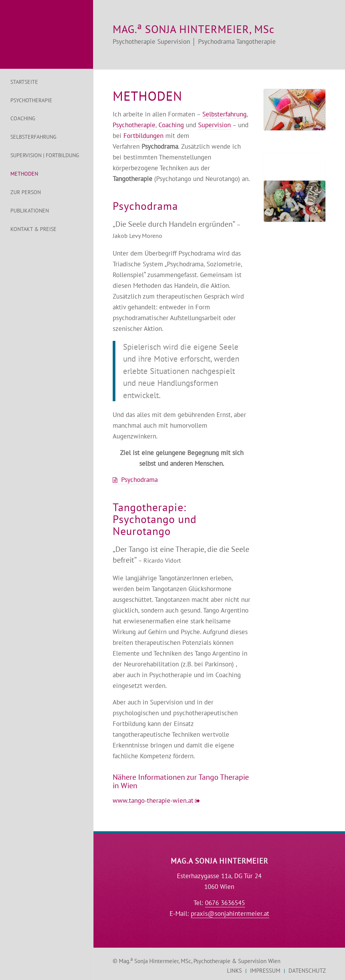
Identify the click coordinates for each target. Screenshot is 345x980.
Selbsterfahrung (224, 114)
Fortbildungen (143, 136)
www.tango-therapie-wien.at (153, 801)
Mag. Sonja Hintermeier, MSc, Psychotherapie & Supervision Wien (200, 961)
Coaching (171, 125)
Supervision (214, 125)
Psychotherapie (134, 125)
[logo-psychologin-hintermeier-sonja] (47, 34)
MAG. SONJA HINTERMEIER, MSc (194, 29)
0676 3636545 (225, 903)
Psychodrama (139, 480)
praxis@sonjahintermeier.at (230, 914)
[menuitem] (47, 82)
